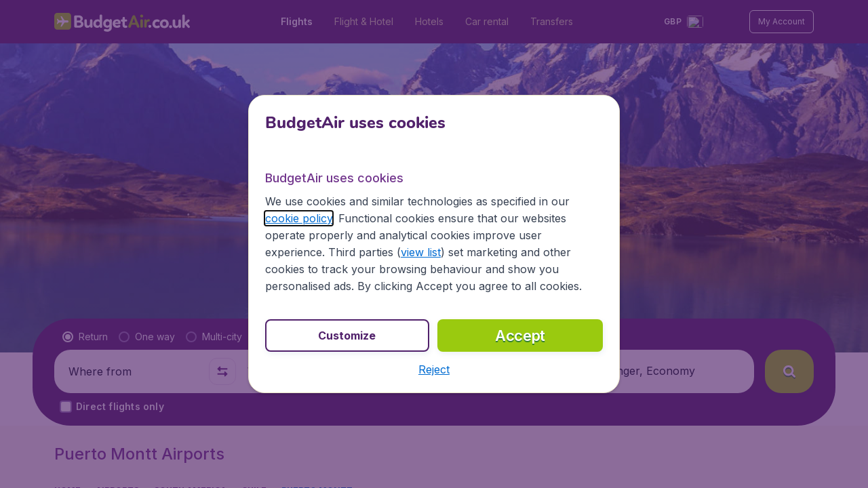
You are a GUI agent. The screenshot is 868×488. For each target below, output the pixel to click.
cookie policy (299, 218)
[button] (434, 369)
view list (421, 252)
